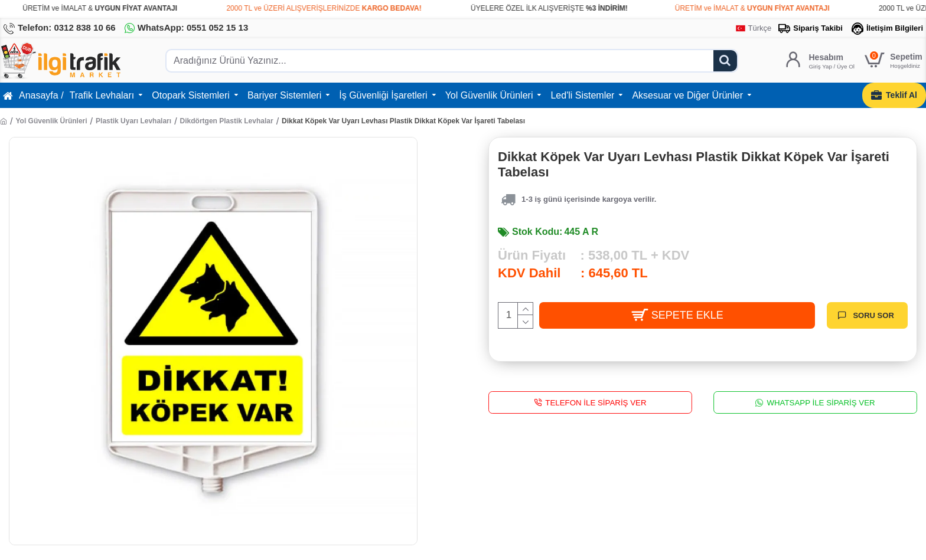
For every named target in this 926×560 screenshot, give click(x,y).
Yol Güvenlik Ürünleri (51, 121)
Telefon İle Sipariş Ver (596, 402)
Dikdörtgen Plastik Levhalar (227, 121)
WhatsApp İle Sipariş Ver (821, 402)
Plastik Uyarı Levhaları (133, 121)
